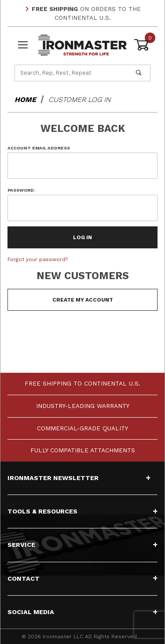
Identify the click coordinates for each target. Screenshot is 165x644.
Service (82, 545)
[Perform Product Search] (139, 73)
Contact (82, 579)
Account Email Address (39, 148)
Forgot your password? (38, 259)
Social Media (82, 612)
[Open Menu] (23, 45)
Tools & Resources (82, 511)
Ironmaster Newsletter (79, 478)
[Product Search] (71, 73)
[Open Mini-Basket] (142, 45)
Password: (21, 190)
